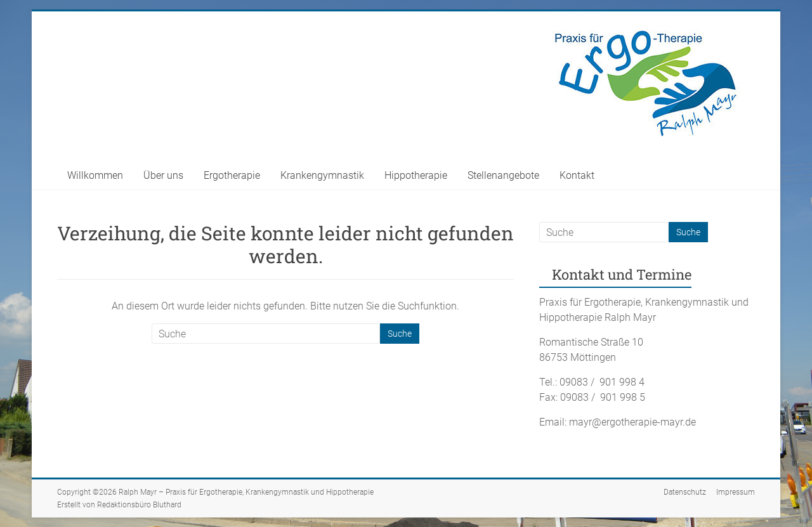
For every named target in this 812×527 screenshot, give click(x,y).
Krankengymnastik (322, 175)
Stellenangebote (503, 175)
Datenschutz (685, 492)
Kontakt (577, 175)
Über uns (163, 175)
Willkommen (95, 175)
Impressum (736, 492)
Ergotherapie (232, 175)
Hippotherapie (416, 175)
